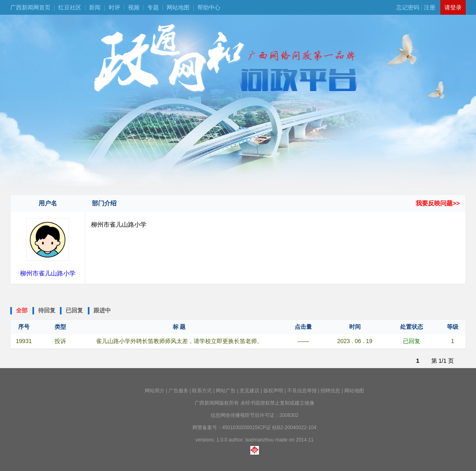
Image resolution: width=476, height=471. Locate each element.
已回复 (74, 310)
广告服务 (178, 391)
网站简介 (155, 391)
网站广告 (226, 391)
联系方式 (202, 391)
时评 (114, 7)
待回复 (47, 310)
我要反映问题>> (438, 203)
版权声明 (273, 391)
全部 (22, 310)
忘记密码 (408, 7)
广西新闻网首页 (30, 7)
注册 (430, 7)
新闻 (95, 7)
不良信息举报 (302, 391)
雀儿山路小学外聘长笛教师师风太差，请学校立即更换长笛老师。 (179, 341)
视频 (134, 7)
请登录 (453, 7)
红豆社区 (70, 7)
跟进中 (102, 310)
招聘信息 (330, 391)
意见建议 (249, 391)
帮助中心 (209, 7)
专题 (153, 7)
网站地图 (178, 7)
